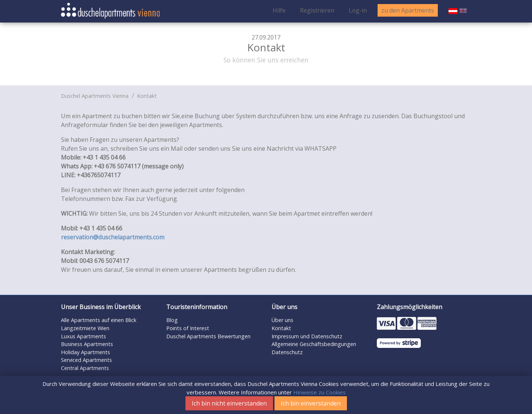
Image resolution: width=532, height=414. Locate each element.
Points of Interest (188, 328)
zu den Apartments (408, 10)
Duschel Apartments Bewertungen (208, 336)
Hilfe (279, 10)
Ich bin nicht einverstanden (229, 403)
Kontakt (147, 96)
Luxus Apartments (83, 336)
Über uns (282, 320)
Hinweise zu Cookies (320, 392)
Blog (172, 320)
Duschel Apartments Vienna (95, 96)
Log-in (358, 10)
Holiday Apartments (86, 352)
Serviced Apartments (86, 360)
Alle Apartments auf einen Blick (99, 320)
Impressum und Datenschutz (307, 336)
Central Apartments (85, 368)
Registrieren (317, 10)
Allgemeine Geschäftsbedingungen (314, 344)
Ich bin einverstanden (311, 403)
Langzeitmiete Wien (85, 328)
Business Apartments (87, 344)
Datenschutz (287, 352)
